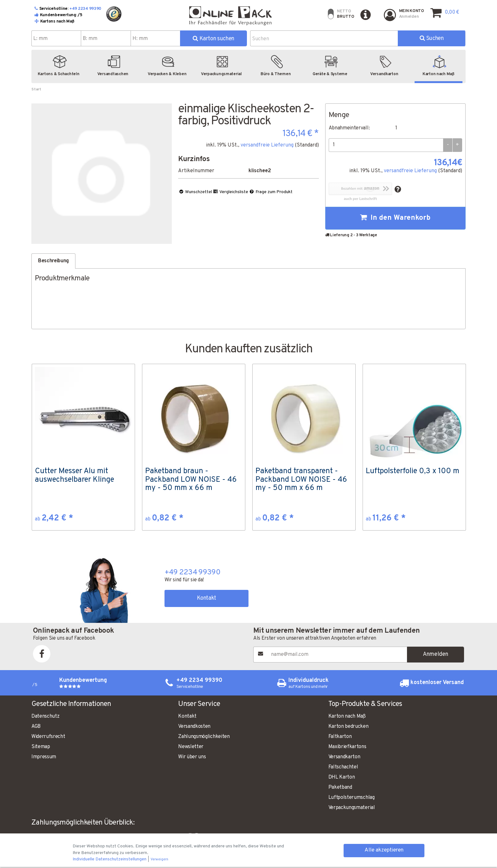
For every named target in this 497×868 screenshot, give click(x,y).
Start (36, 89)
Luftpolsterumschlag (352, 798)
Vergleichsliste (230, 192)
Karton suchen (213, 39)
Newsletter (191, 747)
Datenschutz (45, 716)
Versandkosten (194, 727)
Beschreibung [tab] (53, 261)
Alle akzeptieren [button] (384, 850)
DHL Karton (342, 777)
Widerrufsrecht (48, 737)
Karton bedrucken (349, 727)
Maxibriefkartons (347, 747)
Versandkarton (344, 757)
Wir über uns (192, 757)
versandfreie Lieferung (267, 145)
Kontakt (207, 598)
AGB (36, 727)
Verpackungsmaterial (352, 808)
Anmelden (436, 654)
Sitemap (41, 747)
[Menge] (386, 145)
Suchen (432, 39)
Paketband (340, 787)
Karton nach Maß (347, 716)
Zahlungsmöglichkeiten (204, 737)
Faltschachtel (343, 767)
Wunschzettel (195, 192)
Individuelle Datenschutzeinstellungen (110, 859)
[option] (83, 447)
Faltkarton (340, 737)
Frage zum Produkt (271, 192)
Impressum (44, 757)
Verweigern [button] (159, 860)
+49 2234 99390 (85, 9)
